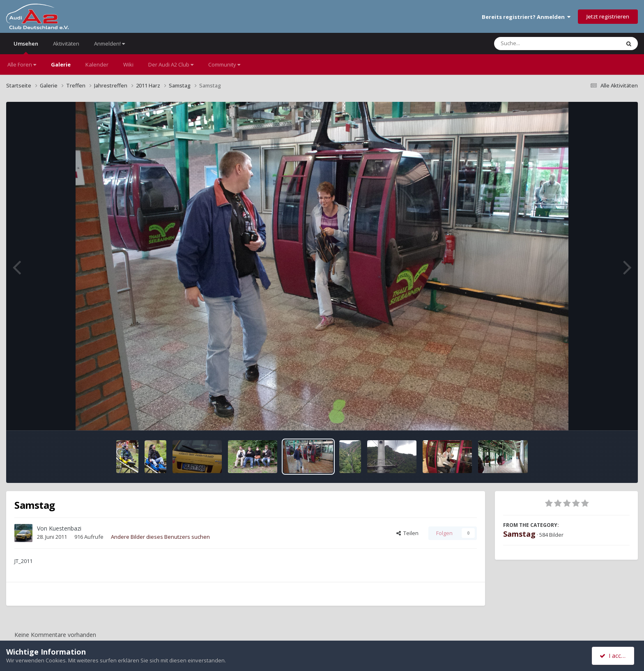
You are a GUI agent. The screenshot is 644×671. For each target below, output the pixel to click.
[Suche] (540, 44)
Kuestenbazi (65, 528)
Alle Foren (22, 64)
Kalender (97, 64)
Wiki (128, 64)
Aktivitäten (66, 44)
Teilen (407, 533)
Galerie (61, 64)
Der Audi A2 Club (171, 64)
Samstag (519, 534)
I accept (614, 656)
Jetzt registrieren (608, 16)
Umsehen (26, 47)
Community (224, 64)
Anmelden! (109, 44)
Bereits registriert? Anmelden (526, 17)
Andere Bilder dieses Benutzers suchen (160, 537)
